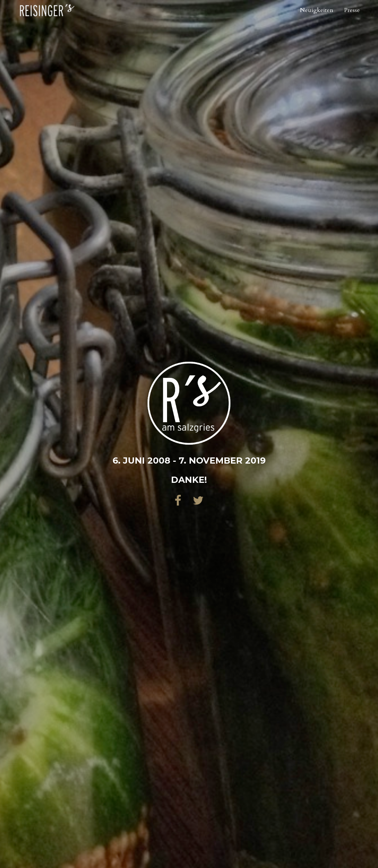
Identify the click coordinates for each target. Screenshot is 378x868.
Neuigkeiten (317, 20)
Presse (352, 20)
